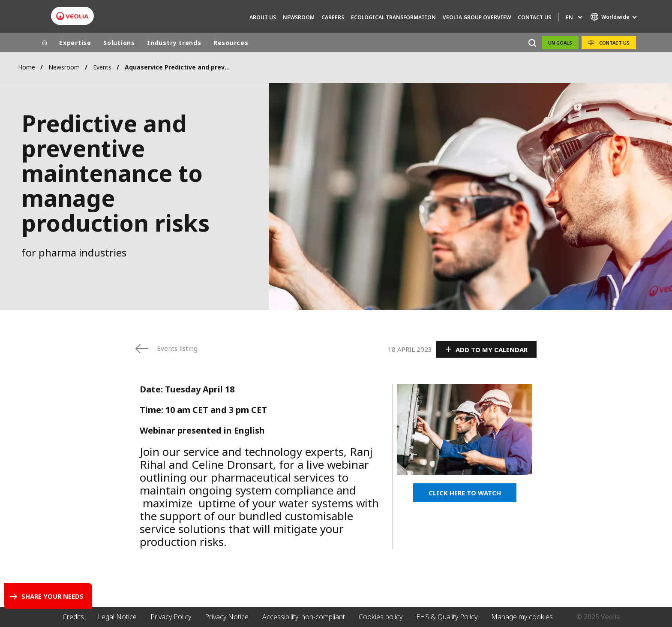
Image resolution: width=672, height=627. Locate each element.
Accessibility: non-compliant (304, 617)
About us (263, 17)
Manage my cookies (522, 617)
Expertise (75, 43)
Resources (231, 43)
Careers (333, 17)
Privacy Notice (227, 617)
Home (27, 67)
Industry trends (174, 43)
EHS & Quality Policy (447, 617)
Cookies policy (381, 617)
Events (102, 67)
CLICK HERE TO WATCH (465, 493)
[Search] (532, 43)
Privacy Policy (171, 617)
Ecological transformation (393, 17)
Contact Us (534, 17)
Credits (73, 617)
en (569, 17)
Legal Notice (117, 617)
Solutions (119, 43)
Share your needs (52, 596)
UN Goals (560, 43)
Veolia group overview (477, 17)
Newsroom (299, 17)
